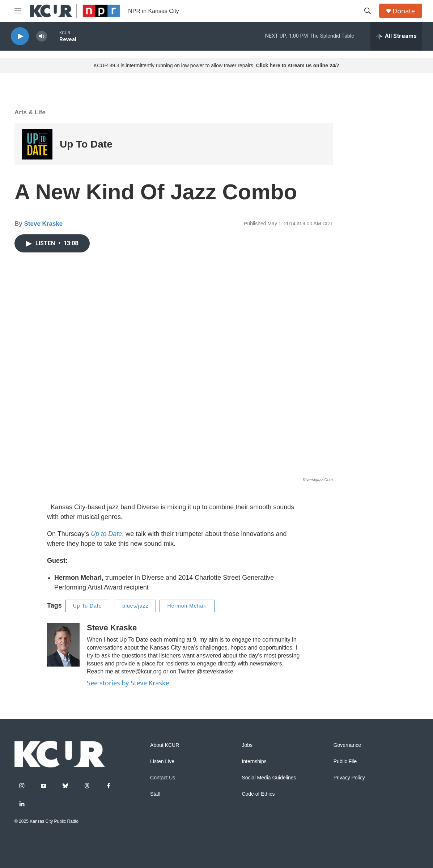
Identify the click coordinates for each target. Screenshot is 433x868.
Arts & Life (30, 112)
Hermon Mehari (187, 606)
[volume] (42, 36)
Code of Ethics (258, 794)
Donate (404, 11)
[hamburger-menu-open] (18, 11)
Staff (155, 794)
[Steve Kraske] (63, 645)
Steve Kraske (43, 224)
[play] (20, 36)
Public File (345, 761)
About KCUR (165, 745)
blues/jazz (135, 606)
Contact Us (163, 778)
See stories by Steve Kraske (128, 683)
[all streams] (396, 36)
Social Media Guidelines (269, 778)
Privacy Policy (349, 778)
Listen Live (162, 761)
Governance (347, 745)
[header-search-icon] (368, 11)
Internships (254, 761)
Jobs (247, 745)
